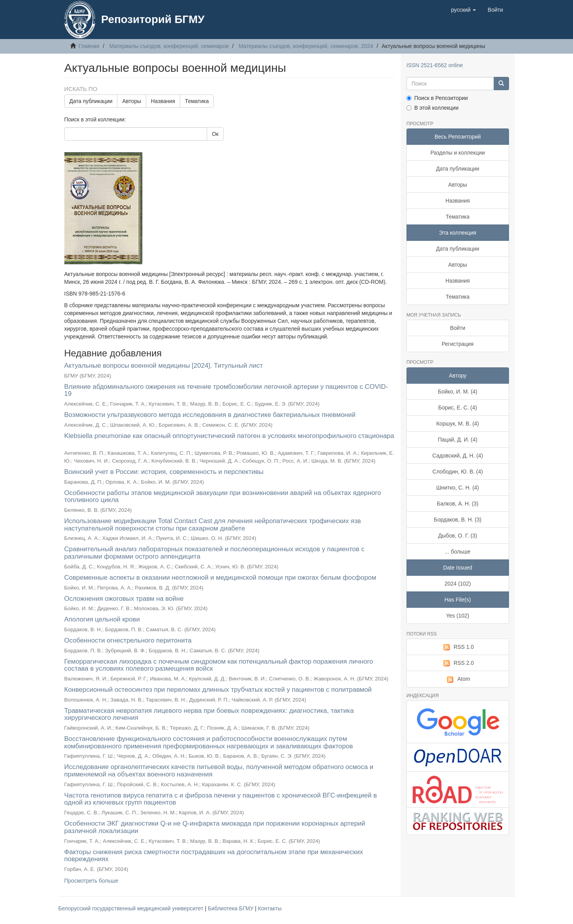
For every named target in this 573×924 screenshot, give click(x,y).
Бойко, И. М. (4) (458, 392)
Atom (458, 679)
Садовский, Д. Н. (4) (458, 456)
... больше (458, 552)
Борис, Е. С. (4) (458, 408)
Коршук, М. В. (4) (458, 424)
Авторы (131, 101)
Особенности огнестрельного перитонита (128, 640)
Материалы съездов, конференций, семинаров (169, 46)
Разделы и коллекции (458, 153)
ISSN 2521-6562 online (435, 65)
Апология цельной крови (102, 619)
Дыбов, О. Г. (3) (458, 536)
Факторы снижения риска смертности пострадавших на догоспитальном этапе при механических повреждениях (214, 856)
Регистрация (458, 344)
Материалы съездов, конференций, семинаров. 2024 (306, 46)
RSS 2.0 (458, 663)
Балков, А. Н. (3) (458, 504)
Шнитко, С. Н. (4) (458, 488)
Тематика (197, 101)
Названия (163, 101)
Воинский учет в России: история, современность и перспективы (164, 472)
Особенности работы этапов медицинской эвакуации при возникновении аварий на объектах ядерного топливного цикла (223, 497)
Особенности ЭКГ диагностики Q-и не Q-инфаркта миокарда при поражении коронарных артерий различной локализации (215, 827)
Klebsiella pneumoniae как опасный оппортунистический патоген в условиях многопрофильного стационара (229, 436)
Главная (89, 46)
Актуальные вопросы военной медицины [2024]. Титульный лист (164, 366)
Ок (215, 134)
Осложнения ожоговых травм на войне (124, 599)
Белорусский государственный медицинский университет (132, 908)
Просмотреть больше (91, 881)
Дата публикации (91, 101)
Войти (458, 328)
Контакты (270, 908)
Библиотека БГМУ (232, 908)
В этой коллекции (432, 108)
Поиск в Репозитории (437, 98)
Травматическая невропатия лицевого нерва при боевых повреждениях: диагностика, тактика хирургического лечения (209, 714)
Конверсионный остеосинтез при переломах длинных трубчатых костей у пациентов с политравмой (218, 690)
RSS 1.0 (458, 647)
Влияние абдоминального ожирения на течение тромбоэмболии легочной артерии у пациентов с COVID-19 (226, 390)
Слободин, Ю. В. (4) (458, 472)
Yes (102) (458, 616)
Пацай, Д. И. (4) (458, 440)
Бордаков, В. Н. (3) (458, 520)
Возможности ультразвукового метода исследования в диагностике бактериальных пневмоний (210, 415)
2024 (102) (458, 584)
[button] (463, 10)
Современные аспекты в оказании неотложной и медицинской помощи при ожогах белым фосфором (220, 578)
